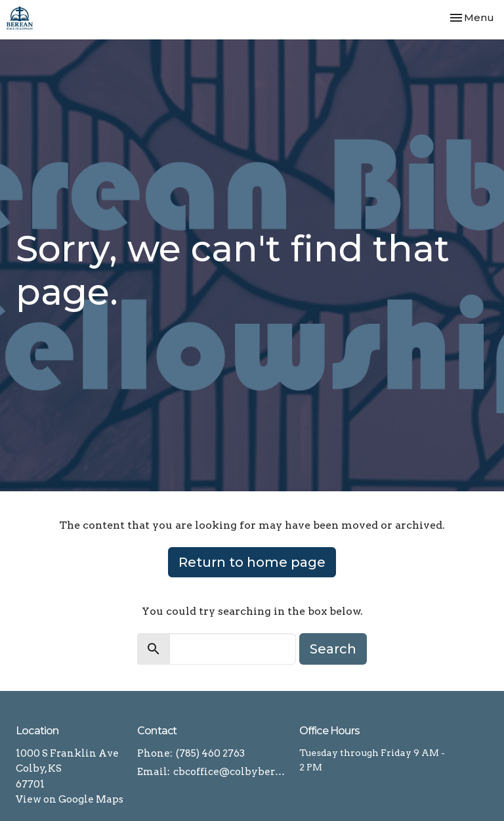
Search (333, 649)
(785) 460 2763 (210, 753)
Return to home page (252, 562)
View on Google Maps (70, 799)
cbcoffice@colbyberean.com (230, 772)
